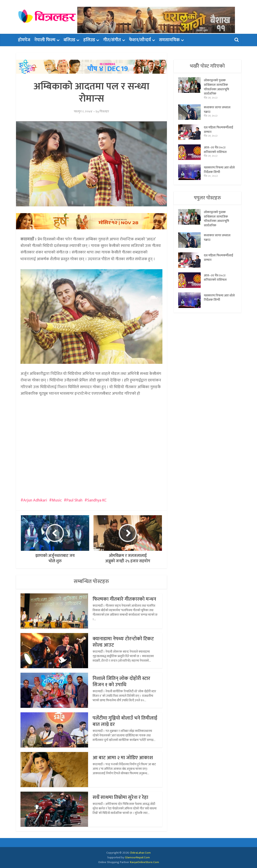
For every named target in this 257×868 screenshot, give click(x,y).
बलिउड (69, 40)
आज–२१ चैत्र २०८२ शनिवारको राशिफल (215, 150)
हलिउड (89, 40)
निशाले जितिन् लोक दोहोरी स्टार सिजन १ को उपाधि (121, 682)
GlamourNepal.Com (137, 857)
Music (57, 500)
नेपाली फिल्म (45, 40)
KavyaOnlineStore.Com (144, 862)
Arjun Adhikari (35, 500)
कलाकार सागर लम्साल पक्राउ (217, 110)
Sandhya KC (97, 500)
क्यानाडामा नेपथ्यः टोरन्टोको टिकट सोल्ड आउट (123, 642)
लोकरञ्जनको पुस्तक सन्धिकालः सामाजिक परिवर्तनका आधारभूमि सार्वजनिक (217, 87)
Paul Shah (74, 500)
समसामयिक (169, 40)
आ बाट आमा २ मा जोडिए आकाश (123, 758)
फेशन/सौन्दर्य (140, 40)
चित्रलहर (104, 112)
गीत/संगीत (112, 40)
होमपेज (24, 40)
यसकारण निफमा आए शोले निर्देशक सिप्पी (216, 170)
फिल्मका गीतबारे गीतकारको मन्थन (124, 599)
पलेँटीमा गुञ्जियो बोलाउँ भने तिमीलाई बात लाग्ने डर (125, 721)
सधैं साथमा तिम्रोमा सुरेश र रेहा (120, 797)
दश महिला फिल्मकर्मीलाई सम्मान (218, 130)
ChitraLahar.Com (140, 853)
